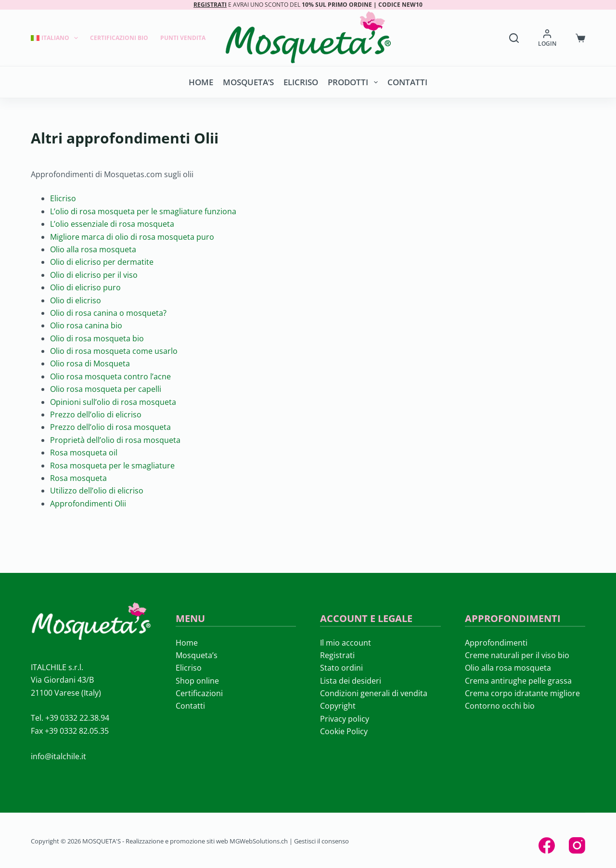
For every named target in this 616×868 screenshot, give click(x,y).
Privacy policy (345, 719)
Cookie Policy (344, 731)
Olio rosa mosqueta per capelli (106, 389)
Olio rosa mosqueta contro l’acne (110, 376)
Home (201, 82)
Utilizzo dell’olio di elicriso (97, 491)
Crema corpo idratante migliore (522, 693)
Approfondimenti (496, 643)
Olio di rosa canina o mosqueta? (108, 313)
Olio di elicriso (76, 300)
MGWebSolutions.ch (259, 841)
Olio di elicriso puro (85, 287)
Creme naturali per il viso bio (517, 655)
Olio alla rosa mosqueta (93, 249)
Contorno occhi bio (500, 706)
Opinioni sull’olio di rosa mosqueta (113, 402)
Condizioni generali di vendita (374, 693)
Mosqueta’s (248, 82)
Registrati (337, 655)
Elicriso (301, 82)
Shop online (197, 681)
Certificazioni (199, 693)
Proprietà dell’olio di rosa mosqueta (115, 440)
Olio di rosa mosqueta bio (97, 338)
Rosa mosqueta (78, 478)
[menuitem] (57, 38)
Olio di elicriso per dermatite (102, 262)
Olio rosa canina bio (86, 325)
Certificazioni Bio (119, 38)
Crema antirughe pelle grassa (518, 681)
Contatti (407, 82)
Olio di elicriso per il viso (94, 275)
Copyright (338, 706)
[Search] (514, 38)
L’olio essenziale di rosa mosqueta (112, 224)
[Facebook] (547, 845)
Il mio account (346, 643)
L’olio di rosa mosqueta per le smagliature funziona (143, 211)
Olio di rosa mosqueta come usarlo (114, 351)
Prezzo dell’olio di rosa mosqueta (110, 427)
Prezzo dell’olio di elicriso (96, 415)
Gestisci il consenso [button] (321, 841)
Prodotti (354, 82)
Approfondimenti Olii (88, 504)
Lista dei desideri (351, 681)
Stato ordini (341, 668)
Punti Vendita (183, 38)
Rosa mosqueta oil (84, 453)
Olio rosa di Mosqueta (90, 363)
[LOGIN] (547, 38)
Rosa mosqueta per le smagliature (112, 466)
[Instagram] (577, 845)
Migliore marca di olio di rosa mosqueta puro (132, 237)
